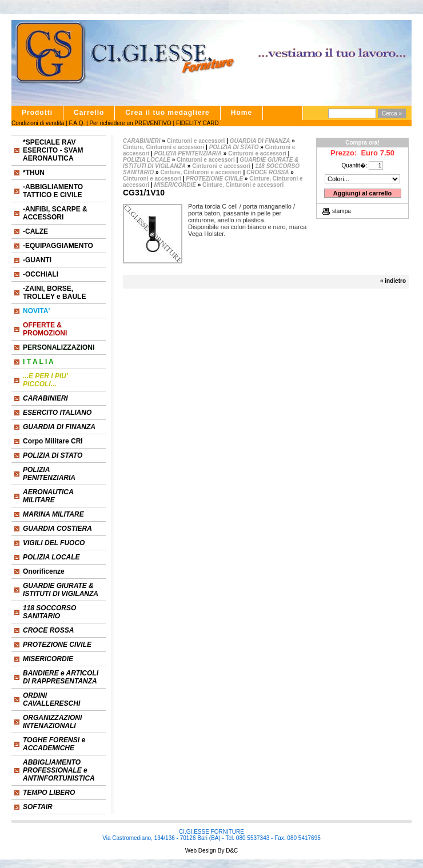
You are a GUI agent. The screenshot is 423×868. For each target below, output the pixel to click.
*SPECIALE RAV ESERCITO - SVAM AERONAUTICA (53, 150)
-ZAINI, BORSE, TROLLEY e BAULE (54, 293)
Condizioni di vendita (38, 123)
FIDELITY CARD (197, 123)
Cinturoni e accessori (196, 141)
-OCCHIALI (41, 274)
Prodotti (37, 113)
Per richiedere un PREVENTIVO (130, 123)
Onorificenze (44, 571)
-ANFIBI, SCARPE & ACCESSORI (55, 213)
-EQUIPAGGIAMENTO (58, 246)
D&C (231, 851)
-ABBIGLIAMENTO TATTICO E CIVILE (53, 191)
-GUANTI (37, 260)
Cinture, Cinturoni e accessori (163, 147)
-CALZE (35, 231)
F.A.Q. (77, 123)
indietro (395, 281)
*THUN (34, 173)
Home (242, 113)
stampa (342, 211)
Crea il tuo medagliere (167, 113)
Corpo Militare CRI (53, 441)
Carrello (89, 113)
